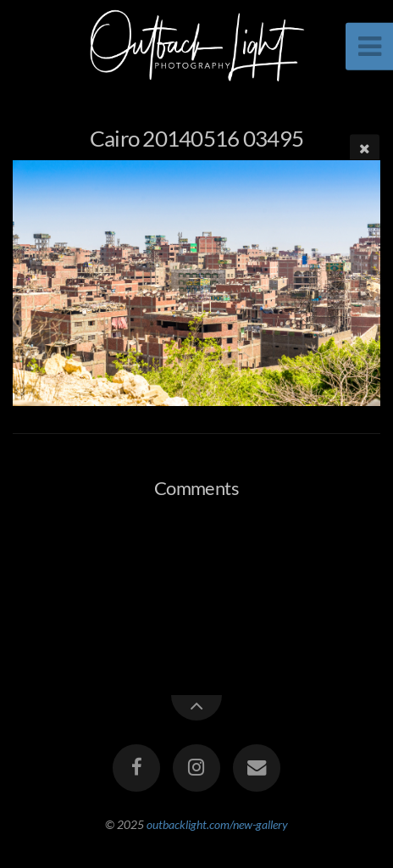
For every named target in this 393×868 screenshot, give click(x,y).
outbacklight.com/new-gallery (217, 824)
